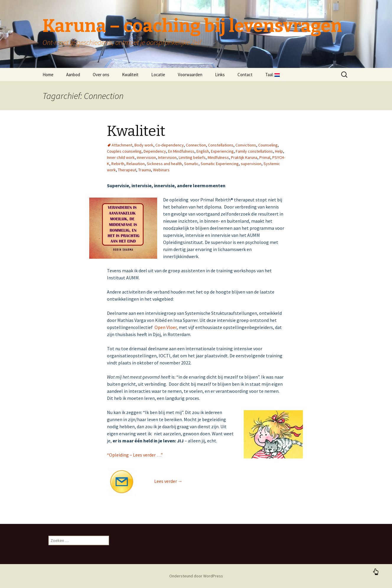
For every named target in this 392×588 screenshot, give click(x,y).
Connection (196, 145)
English (203, 151)
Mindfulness (218, 157)
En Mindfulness (181, 151)
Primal (265, 157)
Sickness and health (164, 164)
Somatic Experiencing (220, 164)
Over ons (101, 75)
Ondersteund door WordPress (196, 576)
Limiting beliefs (192, 157)
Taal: (273, 75)
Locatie (158, 75)
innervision (146, 157)
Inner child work (121, 157)
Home (48, 75)
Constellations (221, 145)
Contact (245, 75)
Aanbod (73, 75)
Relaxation (136, 164)
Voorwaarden (190, 75)
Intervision (167, 157)
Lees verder (168, 481)
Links (220, 75)
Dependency (155, 151)
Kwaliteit (130, 75)
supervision (251, 164)
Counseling (268, 145)
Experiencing (222, 151)
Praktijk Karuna (244, 157)
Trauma (145, 170)
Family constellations (254, 151)
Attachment (122, 145)
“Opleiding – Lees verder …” (135, 455)
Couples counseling (124, 151)
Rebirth (118, 164)
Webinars (161, 170)
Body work (144, 145)
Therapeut (127, 170)
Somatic (191, 164)
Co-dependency (170, 145)
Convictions (246, 145)
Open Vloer (166, 327)
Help (279, 151)
